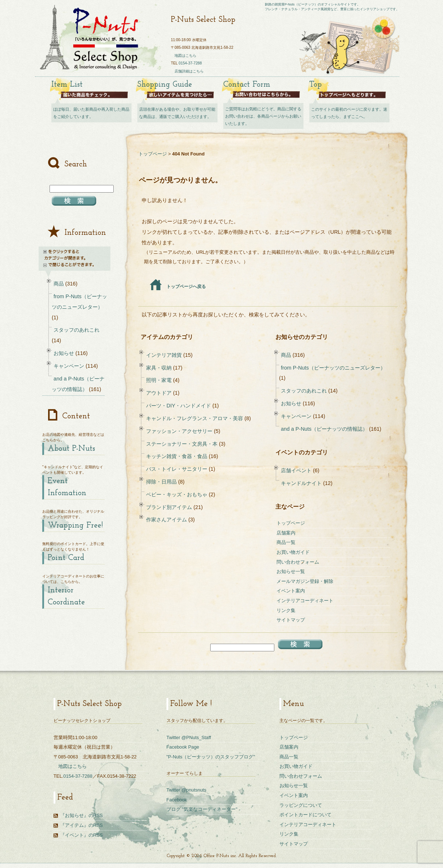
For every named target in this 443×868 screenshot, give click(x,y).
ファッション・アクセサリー (179, 431)
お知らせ (291, 403)
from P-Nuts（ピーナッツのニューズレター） (333, 368)
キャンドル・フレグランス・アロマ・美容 (195, 418)
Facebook (177, 800)
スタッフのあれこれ (304, 391)
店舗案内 (286, 533)
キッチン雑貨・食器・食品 (177, 456)
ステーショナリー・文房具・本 (182, 444)
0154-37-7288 (190, 63)
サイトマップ (291, 620)
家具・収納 (159, 368)
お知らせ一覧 (291, 571)
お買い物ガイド (293, 552)
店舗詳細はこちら (189, 71)
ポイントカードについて (305, 815)
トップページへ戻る (178, 287)
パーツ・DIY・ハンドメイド (179, 406)
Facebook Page (183, 747)
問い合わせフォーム (298, 562)
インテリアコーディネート (305, 601)
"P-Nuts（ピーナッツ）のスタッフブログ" (211, 757)
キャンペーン (296, 416)
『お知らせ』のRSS (81, 815)
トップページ (153, 154)
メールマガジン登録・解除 (305, 581)
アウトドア (159, 393)
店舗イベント (296, 470)
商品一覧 (286, 542)
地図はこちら (185, 56)
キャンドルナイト (301, 483)
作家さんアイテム (166, 520)
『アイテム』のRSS (81, 825)
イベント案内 (291, 591)
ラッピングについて (301, 805)
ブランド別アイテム (169, 507)
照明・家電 (159, 380)
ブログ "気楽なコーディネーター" (202, 809)
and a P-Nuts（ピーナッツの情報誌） (324, 429)
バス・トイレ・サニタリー (177, 469)
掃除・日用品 (161, 482)
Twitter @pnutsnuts (187, 790)
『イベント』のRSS (81, 835)
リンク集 (286, 610)
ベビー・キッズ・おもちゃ (177, 494)
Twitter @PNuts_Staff (189, 737)
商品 (286, 355)
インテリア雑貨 (164, 355)
